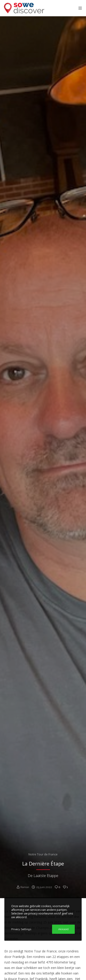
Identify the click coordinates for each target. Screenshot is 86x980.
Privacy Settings (21, 929)
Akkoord (63, 929)
